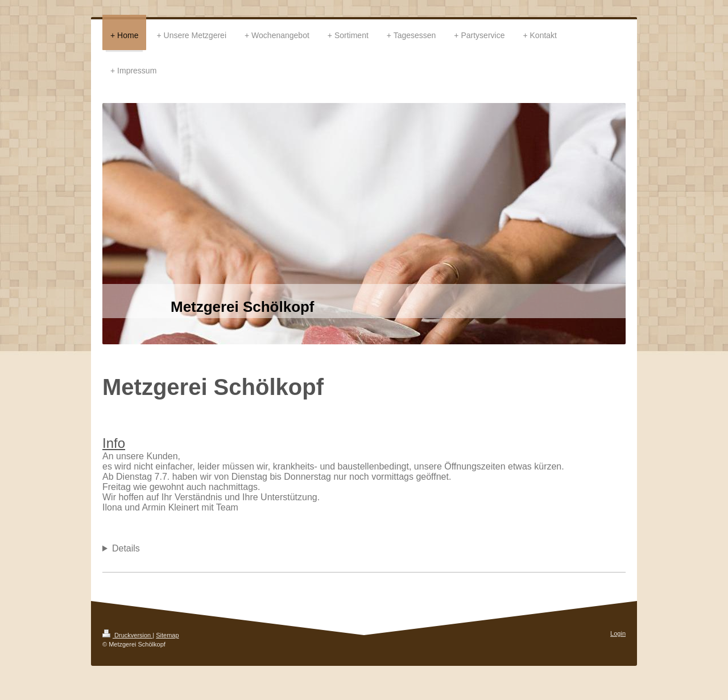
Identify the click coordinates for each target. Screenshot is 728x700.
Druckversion (127, 635)
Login (618, 633)
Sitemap (167, 635)
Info (114, 443)
